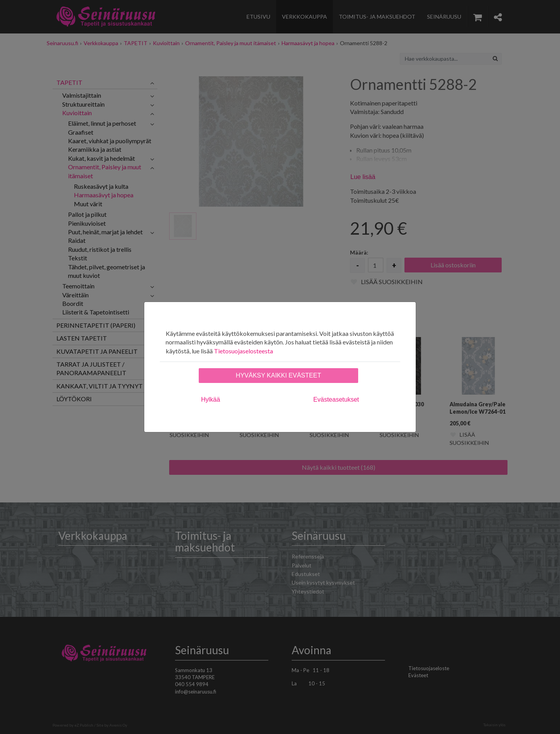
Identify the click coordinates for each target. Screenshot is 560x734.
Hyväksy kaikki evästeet (278, 375)
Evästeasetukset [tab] (336, 399)
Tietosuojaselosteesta (243, 351)
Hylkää (211, 399)
